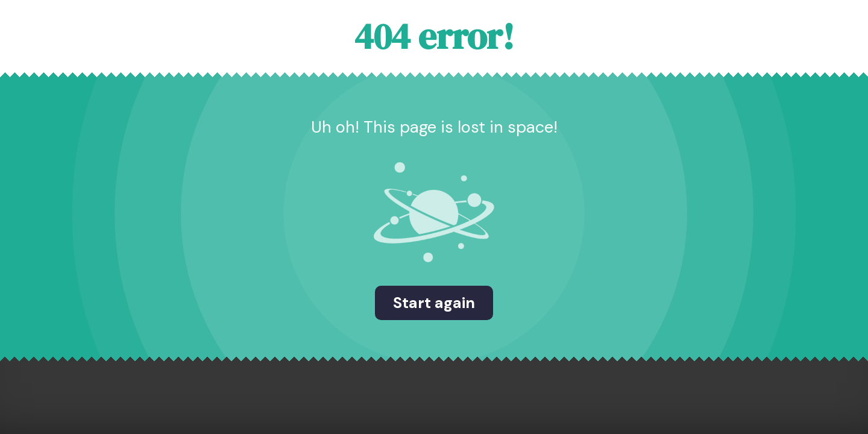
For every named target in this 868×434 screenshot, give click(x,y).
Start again (434, 303)
